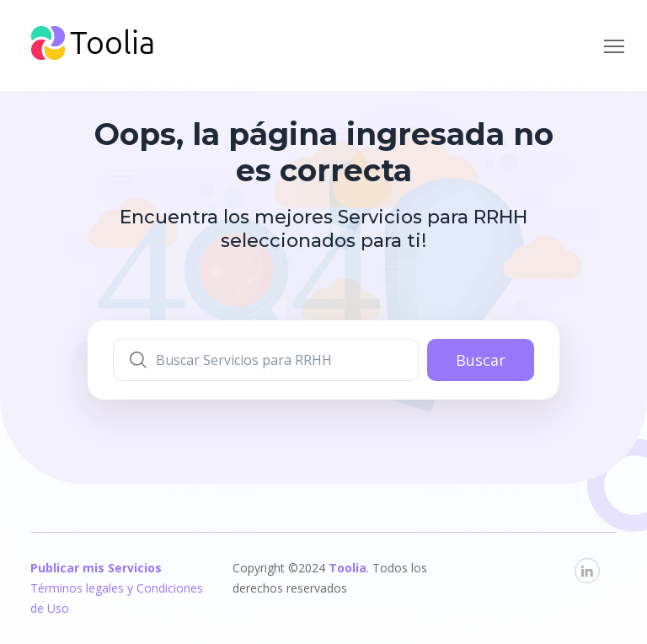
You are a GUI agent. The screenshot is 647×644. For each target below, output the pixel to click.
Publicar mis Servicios (96, 568)
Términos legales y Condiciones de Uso (117, 598)
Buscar (481, 360)
